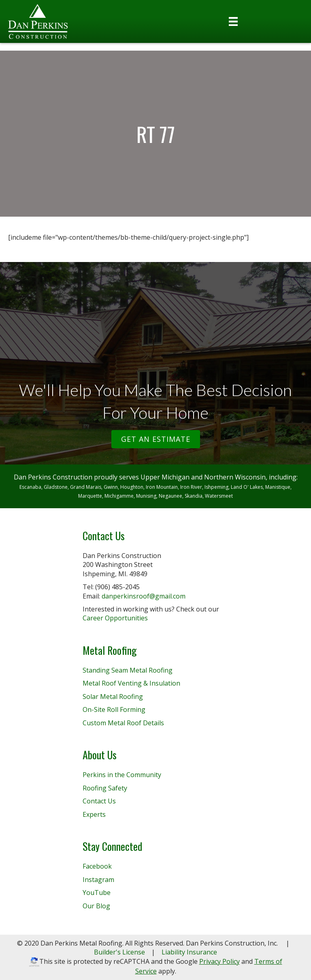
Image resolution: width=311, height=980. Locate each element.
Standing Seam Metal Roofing (128, 670)
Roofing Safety (105, 788)
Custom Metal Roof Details (123, 723)
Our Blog (96, 906)
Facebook (97, 866)
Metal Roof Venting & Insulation (131, 683)
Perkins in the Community (122, 775)
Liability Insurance (189, 952)
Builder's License (119, 952)
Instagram (98, 880)
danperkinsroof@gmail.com (144, 596)
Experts (94, 814)
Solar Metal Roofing (113, 697)
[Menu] (233, 21)
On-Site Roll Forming (114, 709)
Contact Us (99, 801)
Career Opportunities (115, 618)
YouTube (97, 893)
